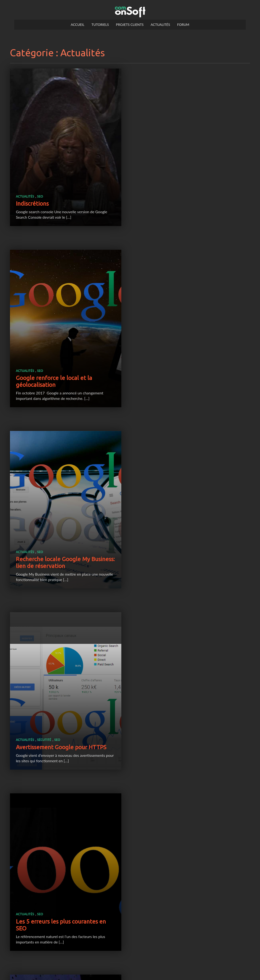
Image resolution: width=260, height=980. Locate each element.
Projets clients (130, 25)
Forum (183, 25)
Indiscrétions (32, 199)
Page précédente (113, 955)
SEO (40, 192)
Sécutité (171, 368)
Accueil (78, 25)
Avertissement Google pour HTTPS (188, 375)
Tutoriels (100, 25)
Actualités (160, 25)
